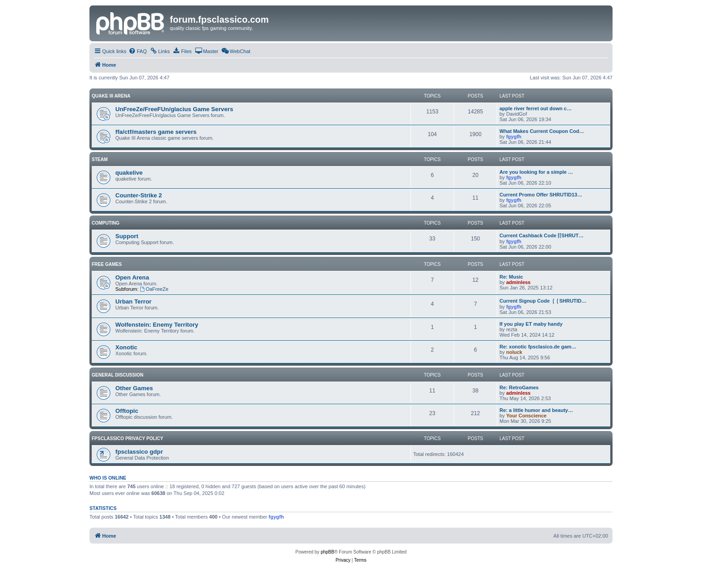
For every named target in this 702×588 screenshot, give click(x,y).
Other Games (134, 388)
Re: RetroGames (519, 387)
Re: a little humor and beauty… (536, 410)
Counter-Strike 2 (139, 195)
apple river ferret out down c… (536, 108)
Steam (100, 159)
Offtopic (127, 411)
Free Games (107, 264)
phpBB (327, 552)
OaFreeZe (154, 289)
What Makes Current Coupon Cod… (542, 131)
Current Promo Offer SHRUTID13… (541, 195)
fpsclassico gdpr (139, 452)
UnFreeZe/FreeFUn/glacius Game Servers (174, 109)
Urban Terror (133, 301)
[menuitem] (138, 51)
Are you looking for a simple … (536, 172)
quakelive (129, 173)
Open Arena (132, 277)
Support (127, 236)
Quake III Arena (111, 96)
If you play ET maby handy (531, 324)
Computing (106, 223)
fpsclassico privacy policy (127, 439)
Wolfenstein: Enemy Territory (157, 325)
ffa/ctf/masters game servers (156, 132)
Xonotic (126, 347)
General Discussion (118, 375)
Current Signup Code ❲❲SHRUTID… (543, 301)
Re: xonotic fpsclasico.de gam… (538, 347)
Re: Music (511, 277)
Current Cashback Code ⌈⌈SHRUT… (541, 235)
